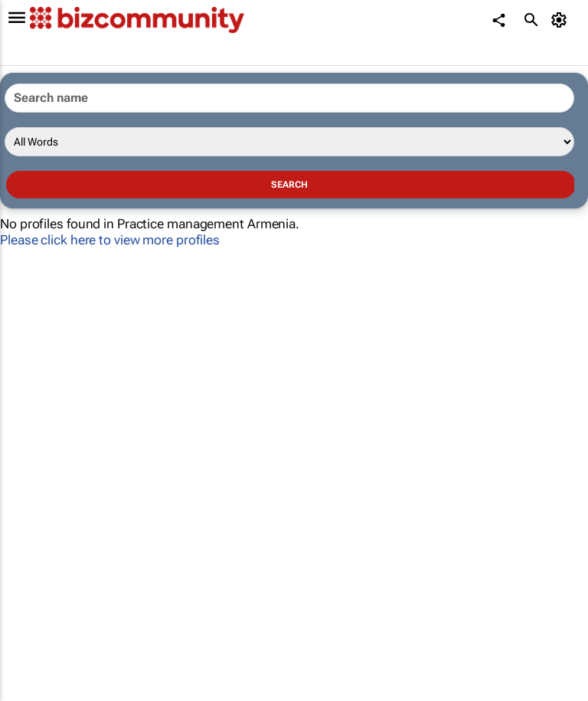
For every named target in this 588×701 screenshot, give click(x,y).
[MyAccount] (562, 20)
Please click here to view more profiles (110, 240)
